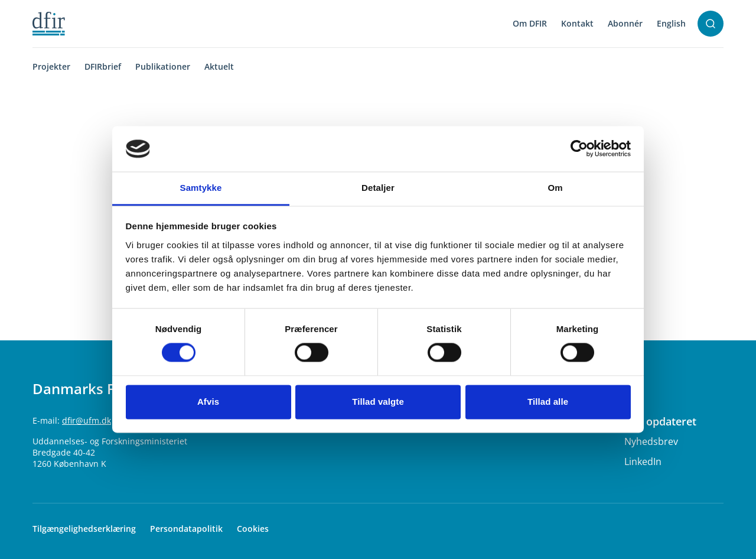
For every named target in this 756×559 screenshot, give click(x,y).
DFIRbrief (103, 66)
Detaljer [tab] (378, 188)
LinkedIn (643, 461)
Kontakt (577, 23)
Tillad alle (548, 402)
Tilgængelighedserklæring (84, 529)
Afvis (208, 402)
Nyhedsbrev (651, 441)
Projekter (51, 66)
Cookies (253, 529)
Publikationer (163, 66)
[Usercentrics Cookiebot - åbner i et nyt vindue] (579, 149)
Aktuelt (219, 66)
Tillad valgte (378, 402)
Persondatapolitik (186, 529)
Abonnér (625, 23)
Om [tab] (555, 188)
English (671, 23)
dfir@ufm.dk (87, 420)
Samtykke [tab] (201, 188)
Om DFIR (530, 23)
